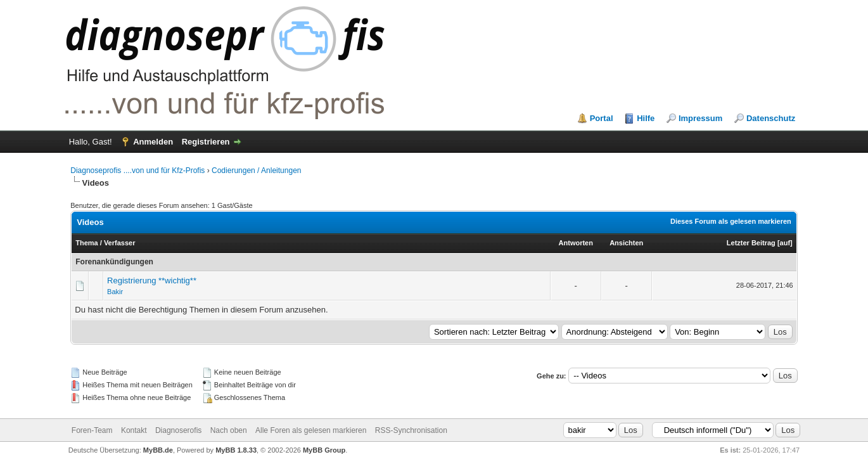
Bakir (115, 292)
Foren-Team (92, 430)
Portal (602, 118)
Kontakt (134, 430)
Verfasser (120, 243)
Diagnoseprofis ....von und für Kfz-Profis (137, 171)
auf (785, 243)
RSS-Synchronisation (411, 430)
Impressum (700, 118)
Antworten (576, 243)
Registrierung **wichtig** (152, 280)
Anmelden (153, 142)
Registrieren (206, 142)
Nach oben (229, 430)
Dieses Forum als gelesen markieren (731, 221)
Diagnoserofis (178, 430)
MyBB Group (324, 450)
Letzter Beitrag (751, 243)
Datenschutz (771, 118)
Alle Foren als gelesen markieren (311, 430)
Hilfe (646, 118)
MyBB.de (158, 450)
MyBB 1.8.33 (236, 450)
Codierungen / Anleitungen (256, 171)
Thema (86, 243)
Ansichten (626, 243)
